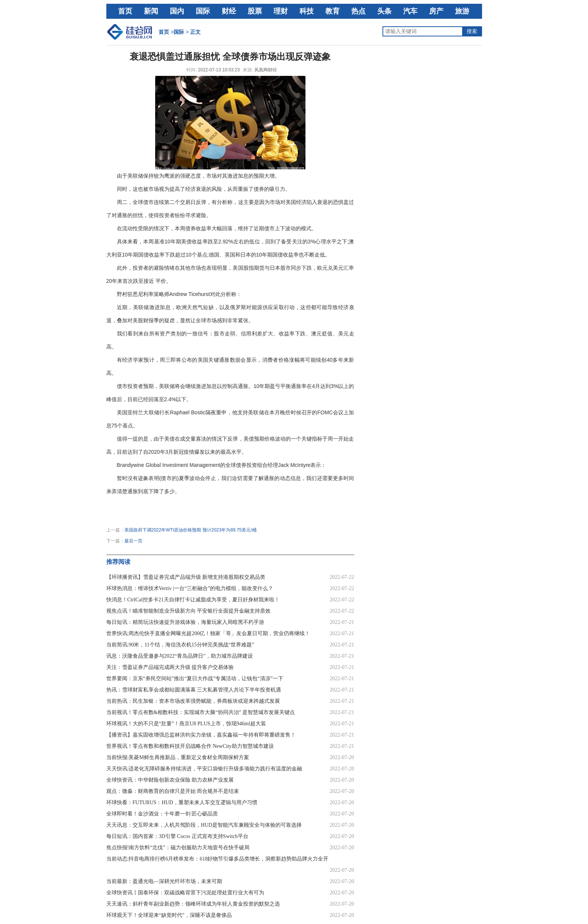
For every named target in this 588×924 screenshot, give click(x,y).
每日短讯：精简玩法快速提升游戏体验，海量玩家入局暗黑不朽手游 (185, 622)
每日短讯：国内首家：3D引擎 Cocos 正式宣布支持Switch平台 (177, 836)
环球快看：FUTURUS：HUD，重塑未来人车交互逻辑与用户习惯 (182, 802)
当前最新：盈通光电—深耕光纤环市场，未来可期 (164, 881)
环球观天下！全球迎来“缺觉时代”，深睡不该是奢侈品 (169, 915)
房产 (436, 11)
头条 (384, 11)
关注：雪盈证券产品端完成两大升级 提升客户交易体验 (170, 667)
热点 (358, 11)
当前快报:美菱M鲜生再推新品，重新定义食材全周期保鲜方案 (178, 757)
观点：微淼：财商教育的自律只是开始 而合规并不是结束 (173, 791)
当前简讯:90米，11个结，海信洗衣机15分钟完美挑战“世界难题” (180, 645)
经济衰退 (150, 504)
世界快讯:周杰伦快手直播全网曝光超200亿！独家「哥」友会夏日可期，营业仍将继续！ (208, 633)
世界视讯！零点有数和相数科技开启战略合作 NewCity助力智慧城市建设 (190, 746)
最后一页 (133, 541)
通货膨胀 (172, 504)
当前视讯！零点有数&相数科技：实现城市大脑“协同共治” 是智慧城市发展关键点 (201, 712)
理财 (281, 11)
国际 (203, 11)
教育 (333, 11)
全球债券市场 (200, 504)
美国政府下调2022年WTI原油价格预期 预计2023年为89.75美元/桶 (190, 530)
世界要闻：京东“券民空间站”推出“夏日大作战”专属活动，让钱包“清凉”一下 (195, 679)
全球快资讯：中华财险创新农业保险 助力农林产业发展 (170, 780)
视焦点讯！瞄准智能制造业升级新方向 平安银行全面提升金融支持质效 (189, 611)
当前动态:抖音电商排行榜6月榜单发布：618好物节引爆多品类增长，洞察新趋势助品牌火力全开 (218, 859)
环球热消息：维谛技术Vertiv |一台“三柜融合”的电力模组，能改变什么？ (190, 588)
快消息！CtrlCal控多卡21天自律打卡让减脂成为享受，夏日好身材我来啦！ (193, 600)
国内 (177, 11)
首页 (125, 11)
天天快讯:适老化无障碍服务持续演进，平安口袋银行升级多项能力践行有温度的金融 (204, 769)
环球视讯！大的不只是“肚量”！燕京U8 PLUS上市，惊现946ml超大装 (186, 724)
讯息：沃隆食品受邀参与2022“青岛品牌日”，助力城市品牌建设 (180, 656)
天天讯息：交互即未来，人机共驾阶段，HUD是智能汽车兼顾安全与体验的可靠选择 (204, 825)
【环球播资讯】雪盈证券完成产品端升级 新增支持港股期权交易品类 (186, 577)
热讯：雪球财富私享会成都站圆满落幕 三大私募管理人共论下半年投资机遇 (194, 690)
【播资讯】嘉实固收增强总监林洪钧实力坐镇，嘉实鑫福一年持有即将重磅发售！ (201, 735)
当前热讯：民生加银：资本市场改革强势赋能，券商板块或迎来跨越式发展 (193, 701)
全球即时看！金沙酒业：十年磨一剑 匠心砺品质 (162, 814)
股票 (255, 11)
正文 (195, 32)
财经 (229, 11)
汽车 (410, 11)
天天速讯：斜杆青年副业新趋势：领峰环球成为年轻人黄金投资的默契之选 (193, 904)
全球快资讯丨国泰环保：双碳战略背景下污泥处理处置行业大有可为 (185, 893)
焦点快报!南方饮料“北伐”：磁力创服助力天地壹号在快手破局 (178, 848)
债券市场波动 (233, 504)
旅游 (462, 11)
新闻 (151, 11)
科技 (307, 11)
